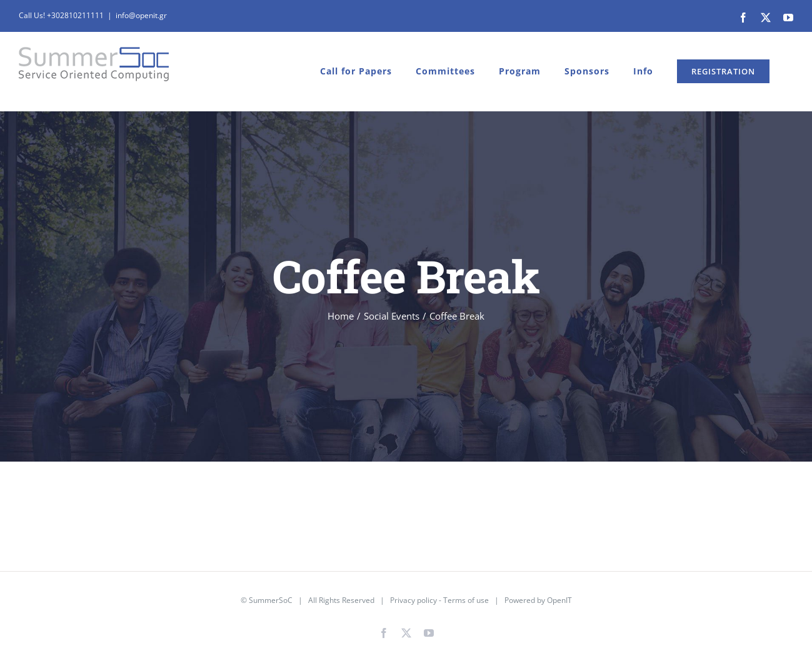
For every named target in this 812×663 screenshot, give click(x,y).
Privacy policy (414, 600)
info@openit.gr (141, 15)
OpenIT (559, 600)
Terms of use (466, 600)
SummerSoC (271, 600)
